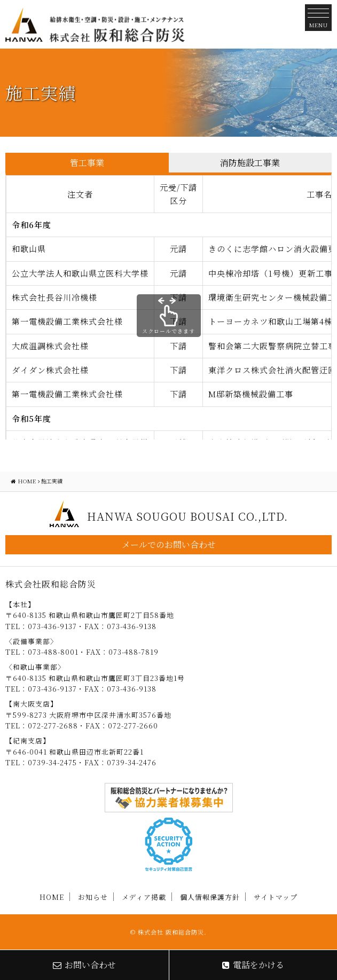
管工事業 (87, 163)
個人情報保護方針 (210, 897)
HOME (52, 897)
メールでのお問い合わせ (169, 544)
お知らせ (93, 897)
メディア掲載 (144, 897)
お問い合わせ (84, 965)
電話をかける (253, 965)
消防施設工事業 (250, 163)
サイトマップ (276, 897)
